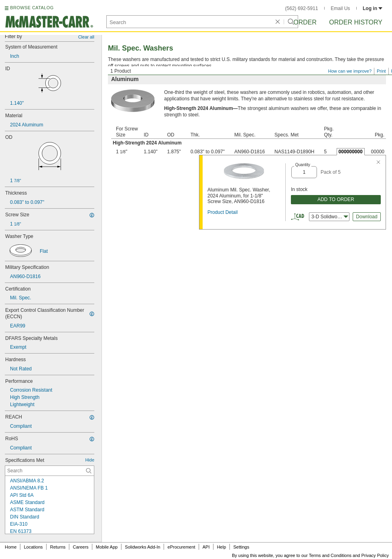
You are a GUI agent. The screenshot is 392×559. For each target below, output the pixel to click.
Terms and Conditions (330, 555)
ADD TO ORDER (336, 199)
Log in (373, 8)
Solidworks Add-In (142, 547)
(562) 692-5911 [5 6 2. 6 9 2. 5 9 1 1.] (302, 8)
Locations (34, 547)
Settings (241, 547)
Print (381, 71)
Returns (58, 547)
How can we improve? (350, 71)
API (206, 547)
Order (305, 22)
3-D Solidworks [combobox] (330, 217)
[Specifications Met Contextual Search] (50, 471)
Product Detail (222, 212)
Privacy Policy (375, 555)
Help (222, 547)
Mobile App (107, 547)
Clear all (86, 37)
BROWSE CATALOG (32, 8)
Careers (80, 547)
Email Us (340, 8)
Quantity (303, 165)
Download (367, 217)
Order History (356, 22)
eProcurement (182, 547)
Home (11, 547)
